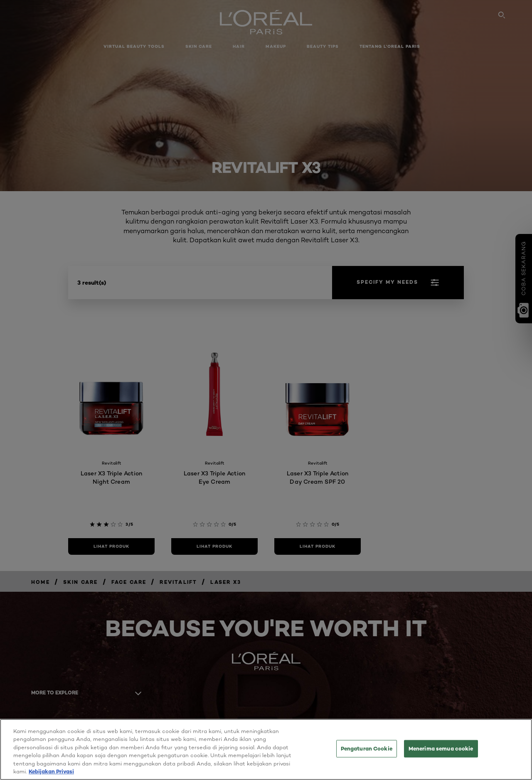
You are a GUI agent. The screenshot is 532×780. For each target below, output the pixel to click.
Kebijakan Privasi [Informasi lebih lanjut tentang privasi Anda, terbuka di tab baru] (51, 774)
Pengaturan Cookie (367, 751)
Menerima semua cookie (441, 751)
